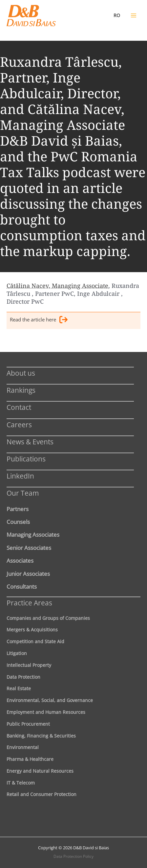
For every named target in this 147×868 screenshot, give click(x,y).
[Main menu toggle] (134, 15)
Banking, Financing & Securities (41, 736)
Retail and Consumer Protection (42, 794)
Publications (26, 459)
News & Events (30, 442)
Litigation (17, 653)
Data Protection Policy (73, 856)
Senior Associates (29, 548)
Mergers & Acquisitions (32, 630)
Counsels (18, 522)
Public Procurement (28, 724)
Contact (19, 407)
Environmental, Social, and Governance (50, 700)
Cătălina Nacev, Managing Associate (57, 286)
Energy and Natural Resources (40, 771)
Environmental (23, 747)
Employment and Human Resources (46, 712)
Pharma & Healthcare (30, 759)
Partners (18, 509)
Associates (20, 560)
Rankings (21, 390)
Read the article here (39, 321)
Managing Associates (33, 534)
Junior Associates (28, 574)
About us (21, 373)
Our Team (23, 493)
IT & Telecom (21, 783)
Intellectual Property (29, 665)
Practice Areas (29, 603)
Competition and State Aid (35, 641)
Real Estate (19, 688)
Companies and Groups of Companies (48, 618)
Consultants (22, 586)
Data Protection (23, 677)
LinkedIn (20, 476)
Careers (19, 424)
